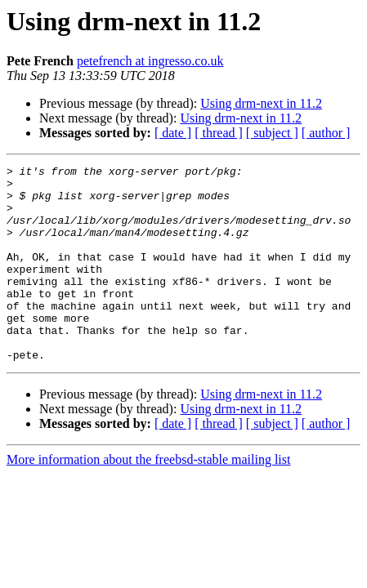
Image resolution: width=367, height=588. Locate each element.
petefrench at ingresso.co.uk (150, 61)
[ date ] (173, 133)
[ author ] (326, 133)
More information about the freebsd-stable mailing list (148, 499)
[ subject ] (272, 133)
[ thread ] (219, 133)
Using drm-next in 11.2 (261, 103)
